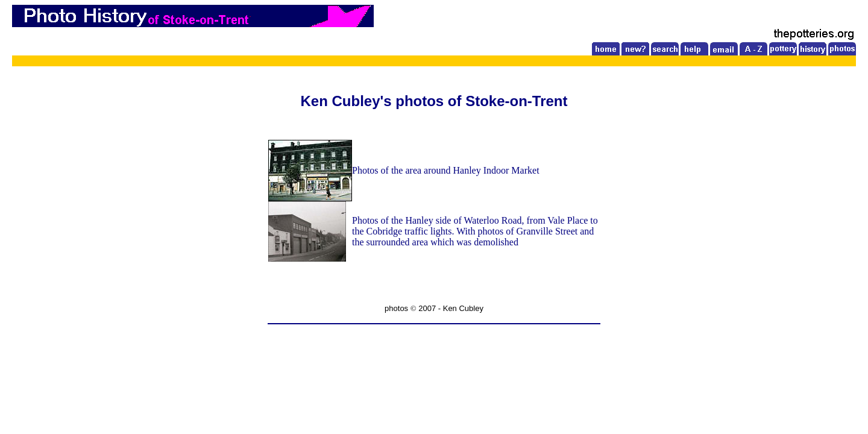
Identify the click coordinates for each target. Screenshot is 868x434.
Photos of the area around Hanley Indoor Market (446, 170)
